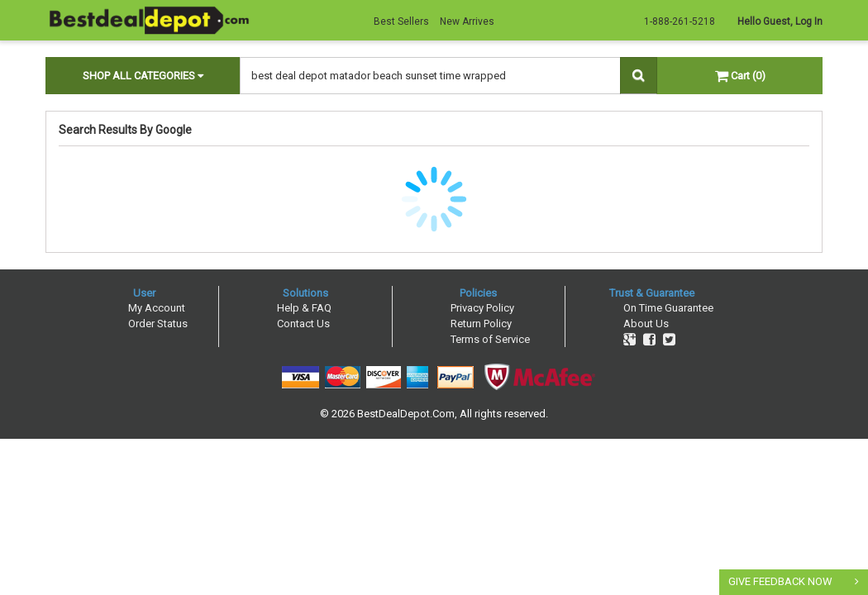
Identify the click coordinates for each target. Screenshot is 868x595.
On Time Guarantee (668, 308)
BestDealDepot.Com (406, 414)
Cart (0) (740, 76)
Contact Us (303, 324)
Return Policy (481, 324)
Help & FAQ (304, 308)
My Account (157, 308)
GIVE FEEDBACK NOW (780, 581)
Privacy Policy (482, 308)
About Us (646, 324)
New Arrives (467, 21)
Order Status (158, 324)
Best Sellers (401, 21)
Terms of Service (490, 339)
